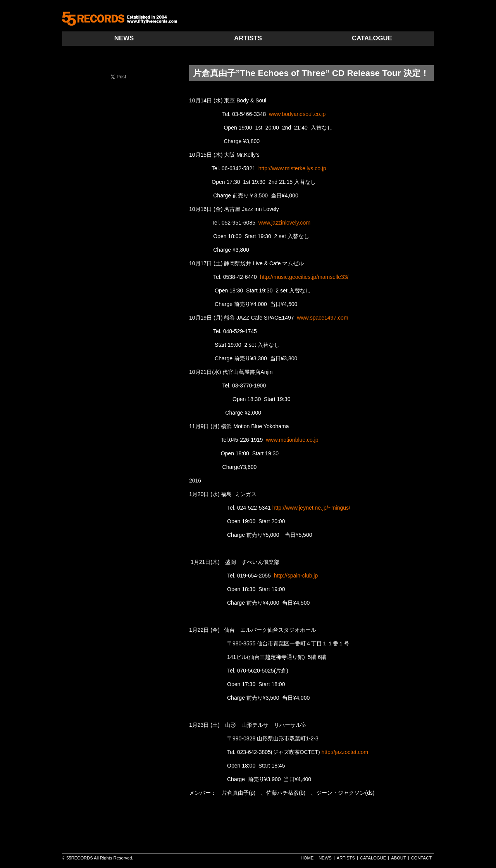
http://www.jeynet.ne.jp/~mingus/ (311, 508)
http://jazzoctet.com (345, 752)
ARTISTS (248, 38)
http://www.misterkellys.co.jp (292, 168)
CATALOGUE (372, 38)
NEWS (124, 38)
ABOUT (399, 858)
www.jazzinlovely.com (284, 223)
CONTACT (421, 858)
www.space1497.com (322, 318)
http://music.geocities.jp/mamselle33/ (304, 277)
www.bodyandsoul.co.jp (297, 114)
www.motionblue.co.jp (292, 440)
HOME (307, 858)
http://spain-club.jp (296, 576)
